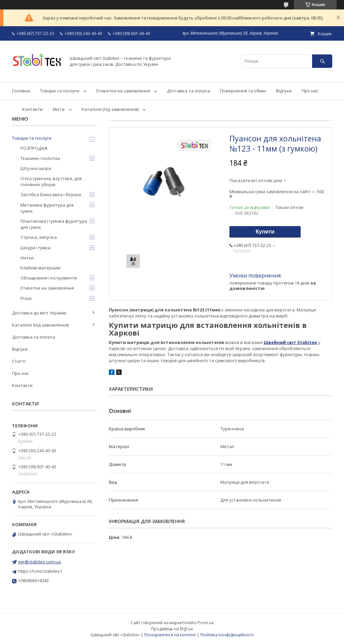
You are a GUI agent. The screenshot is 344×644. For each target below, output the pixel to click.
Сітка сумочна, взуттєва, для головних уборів (51, 181)
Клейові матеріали (40, 268)
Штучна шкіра (36, 168)
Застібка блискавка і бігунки (51, 195)
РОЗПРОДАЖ (34, 148)
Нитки (27, 258)
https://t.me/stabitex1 (40, 571)
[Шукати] (322, 61)
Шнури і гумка (35, 248)
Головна (21, 91)
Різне (26, 298)
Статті (19, 361)
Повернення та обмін (243, 91)
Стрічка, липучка (39, 237)
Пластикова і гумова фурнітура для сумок (54, 224)
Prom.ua (206, 623)
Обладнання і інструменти (49, 278)
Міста (59, 109)
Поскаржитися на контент (170, 635)
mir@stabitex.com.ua (39, 562)
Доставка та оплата (188, 91)
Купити (265, 232)
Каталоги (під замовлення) (110, 109)
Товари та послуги (60, 91)
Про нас (310, 91)
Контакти (32, 109)
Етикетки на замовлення (123, 91)
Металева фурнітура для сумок (47, 208)
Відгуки (284, 91)
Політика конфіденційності (227, 635)
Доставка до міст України (39, 313)
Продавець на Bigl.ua (172, 629)
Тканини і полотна (40, 158)
